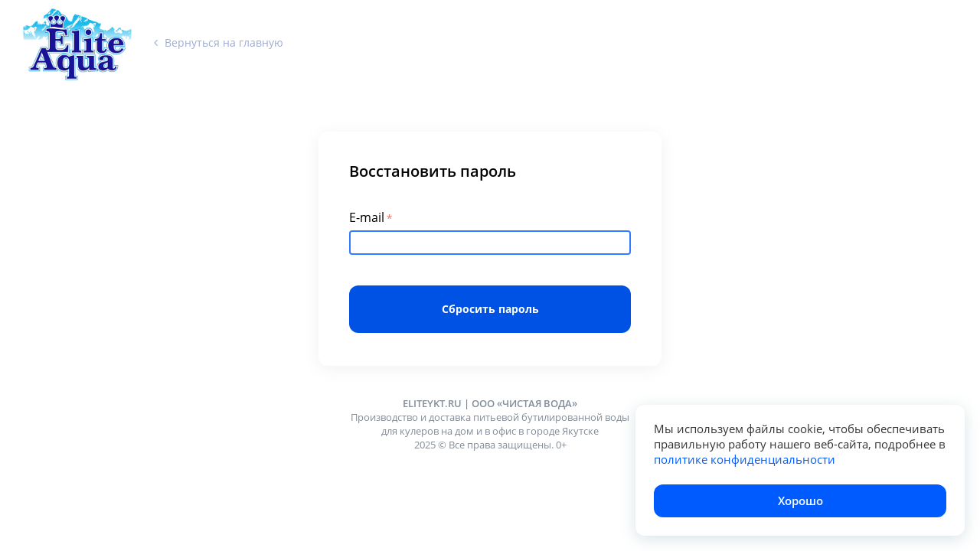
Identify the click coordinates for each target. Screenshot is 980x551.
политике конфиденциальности (745, 459)
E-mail (367, 217)
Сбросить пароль (490, 309)
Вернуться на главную (219, 42)
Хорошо (800, 500)
